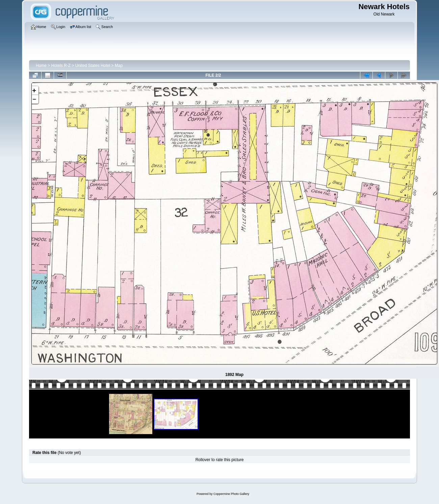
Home (41, 66)
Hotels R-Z (61, 66)
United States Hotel (93, 66)
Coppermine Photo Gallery (231, 494)
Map (119, 66)
